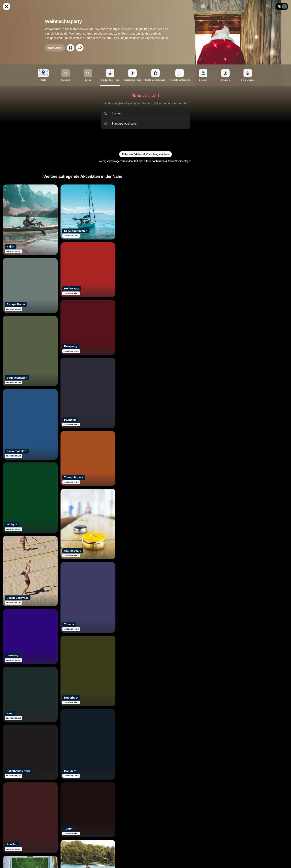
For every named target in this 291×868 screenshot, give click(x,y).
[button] (145, 114)
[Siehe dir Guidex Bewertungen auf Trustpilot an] (132, 818)
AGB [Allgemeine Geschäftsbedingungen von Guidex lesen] (266, 861)
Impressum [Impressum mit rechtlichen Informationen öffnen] (278, 861)
